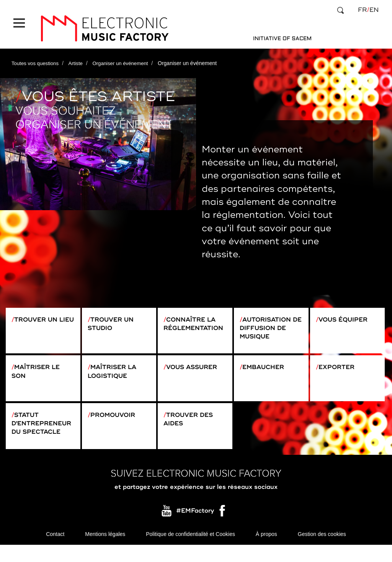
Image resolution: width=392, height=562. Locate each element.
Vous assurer (197, 367)
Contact (55, 551)
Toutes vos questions (37, 55)
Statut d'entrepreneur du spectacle (41, 437)
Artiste (79, 55)
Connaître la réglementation (194, 321)
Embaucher (267, 367)
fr (362, 10)
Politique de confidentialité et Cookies (190, 551)
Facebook (223, 529)
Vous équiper (348, 311)
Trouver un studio (114, 316)
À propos (266, 551)
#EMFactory (195, 527)
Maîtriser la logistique (116, 372)
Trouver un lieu (38, 316)
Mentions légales (105, 551)
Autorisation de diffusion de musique (269, 321)
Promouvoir (117, 423)
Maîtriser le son (40, 372)
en (374, 10)
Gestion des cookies (322, 551)
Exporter (340, 367)
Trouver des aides (192, 428)
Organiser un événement (126, 55)
